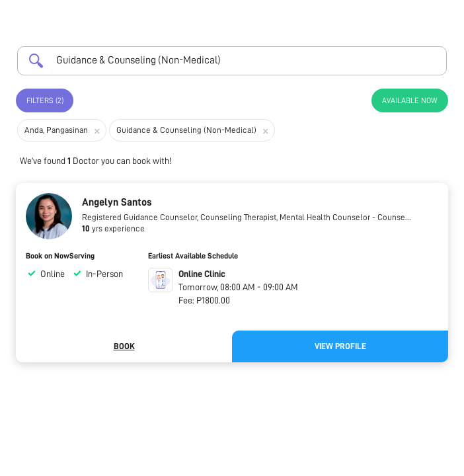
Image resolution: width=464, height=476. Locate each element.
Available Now (410, 100)
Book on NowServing (60, 256)
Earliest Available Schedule (193, 256)
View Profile (340, 346)
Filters (45, 100)
